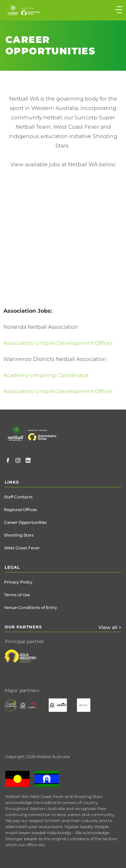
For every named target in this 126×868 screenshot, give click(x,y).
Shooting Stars (19, 535)
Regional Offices (20, 510)
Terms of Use (17, 595)
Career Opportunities (25, 522)
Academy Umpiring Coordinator (47, 375)
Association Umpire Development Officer (58, 343)
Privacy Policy (18, 582)
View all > (110, 627)
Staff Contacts (18, 497)
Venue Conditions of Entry (31, 607)
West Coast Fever (22, 548)
